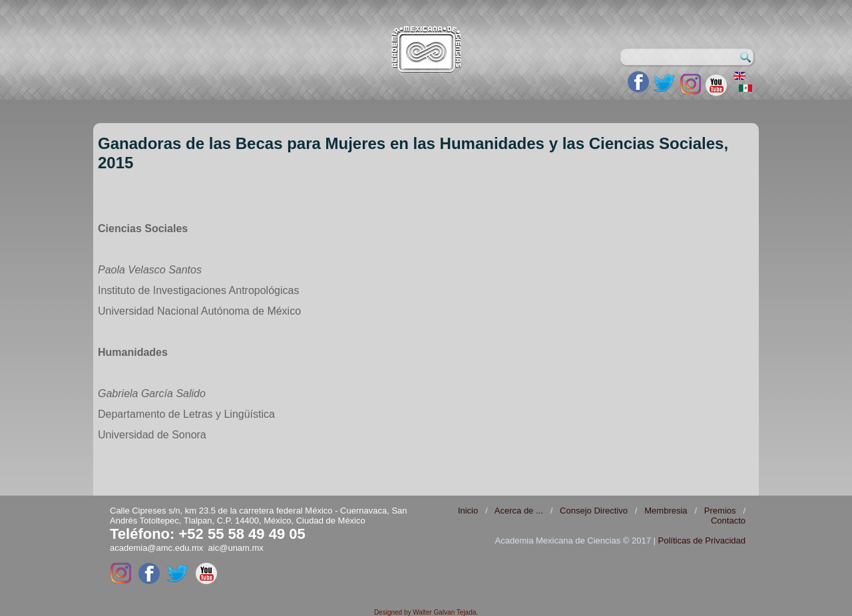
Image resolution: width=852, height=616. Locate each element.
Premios (720, 511)
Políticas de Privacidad (702, 540)
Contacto (728, 521)
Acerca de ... (519, 511)
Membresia (666, 511)
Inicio (468, 511)
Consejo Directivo (594, 511)
